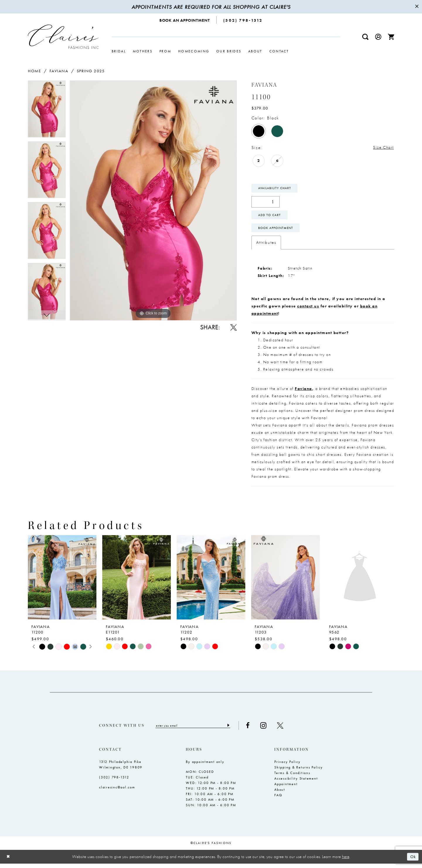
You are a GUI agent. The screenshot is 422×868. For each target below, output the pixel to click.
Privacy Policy (287, 766)
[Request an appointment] (185, 20)
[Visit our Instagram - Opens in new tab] (271, 730)
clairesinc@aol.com (117, 792)
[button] (378, 37)
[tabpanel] (47, 111)
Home (34, 71)
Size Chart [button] (382, 148)
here (346, 861)
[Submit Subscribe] (236, 730)
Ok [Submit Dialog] (412, 861)
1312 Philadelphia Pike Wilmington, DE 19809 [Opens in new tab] (121, 769)
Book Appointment (278, 231)
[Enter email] (197, 730)
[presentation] (62, 581)
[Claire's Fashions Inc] (63, 37)
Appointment (286, 789)
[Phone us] (243, 20)
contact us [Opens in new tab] (308, 310)
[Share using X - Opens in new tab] (234, 327)
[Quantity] (266, 203)
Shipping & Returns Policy (299, 772)
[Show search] (365, 37)
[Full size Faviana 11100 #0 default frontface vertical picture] (153, 200)
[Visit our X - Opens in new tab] (288, 730)
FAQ (278, 800)
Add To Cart (271, 217)
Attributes (266, 246)
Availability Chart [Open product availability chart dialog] (276, 189)
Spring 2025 (91, 71)
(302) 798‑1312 (114, 782)
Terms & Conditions (292, 778)
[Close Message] (417, 7)
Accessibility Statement (296, 783)
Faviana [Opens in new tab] (303, 393)
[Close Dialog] (9, 861)
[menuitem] (185, 20)
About (280, 794)
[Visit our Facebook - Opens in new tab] (256, 730)
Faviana (59, 71)
